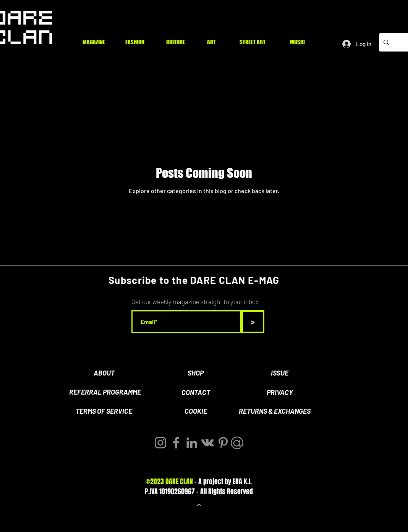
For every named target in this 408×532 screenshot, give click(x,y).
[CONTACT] (196, 393)
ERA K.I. (242, 482)
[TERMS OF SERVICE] (104, 411)
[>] (253, 322)
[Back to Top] (198, 505)
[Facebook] (176, 443)
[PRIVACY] (280, 393)
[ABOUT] (104, 373)
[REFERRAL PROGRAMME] (105, 392)
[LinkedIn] (192, 443)
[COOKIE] (196, 411)
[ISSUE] (280, 373)
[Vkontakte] (207, 443)
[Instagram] (160, 443)
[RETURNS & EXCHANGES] (275, 411)
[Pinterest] (223, 443)
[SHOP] (196, 373)
